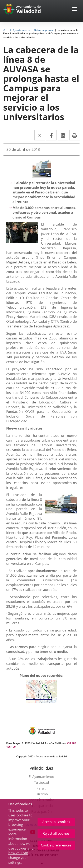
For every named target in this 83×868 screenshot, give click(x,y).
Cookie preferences (56, 845)
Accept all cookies (56, 822)
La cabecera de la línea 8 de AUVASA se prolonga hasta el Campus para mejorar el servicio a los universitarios (41, 33)
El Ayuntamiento (20, 30)
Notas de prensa (44, 30)
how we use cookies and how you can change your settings (21, 853)
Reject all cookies (56, 833)
